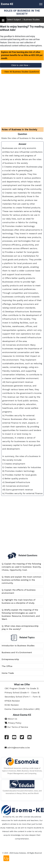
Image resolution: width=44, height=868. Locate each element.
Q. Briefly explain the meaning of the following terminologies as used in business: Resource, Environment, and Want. (21, 614)
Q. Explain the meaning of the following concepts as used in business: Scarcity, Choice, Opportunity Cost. (21, 567)
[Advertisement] (22, 98)
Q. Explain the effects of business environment (19, 591)
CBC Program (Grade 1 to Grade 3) (22, 688)
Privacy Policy (13, 723)
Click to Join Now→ (21, 65)
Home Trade (8, 673)
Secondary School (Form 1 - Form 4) (22, 697)
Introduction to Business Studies (18, 646)
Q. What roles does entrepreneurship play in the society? (20, 627)
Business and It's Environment (17, 652)
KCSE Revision (12, 705)
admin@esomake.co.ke (17, 748)
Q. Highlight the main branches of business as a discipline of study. (18, 601)
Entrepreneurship (10, 659)
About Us (11, 719)
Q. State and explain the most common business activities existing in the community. (21, 580)
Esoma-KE (7, 4)
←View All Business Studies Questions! (21, 72)
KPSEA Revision (12, 701)
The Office (7, 666)
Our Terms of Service (16, 727)
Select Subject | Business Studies (23, 20)
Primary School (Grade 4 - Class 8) (22, 693)
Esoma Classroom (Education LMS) (22, 709)
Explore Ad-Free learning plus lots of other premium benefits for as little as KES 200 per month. (22, 55)
